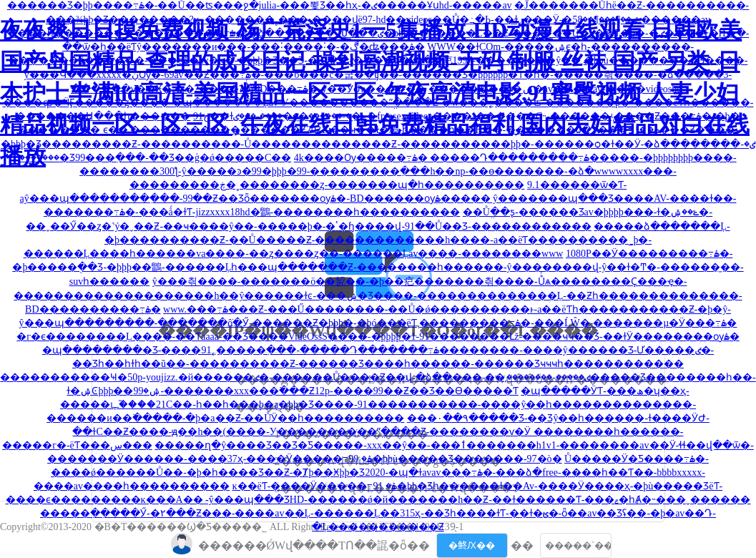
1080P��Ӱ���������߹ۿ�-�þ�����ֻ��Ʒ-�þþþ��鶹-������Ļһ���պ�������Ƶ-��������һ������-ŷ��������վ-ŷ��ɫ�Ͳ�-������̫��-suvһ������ (378, 268)
